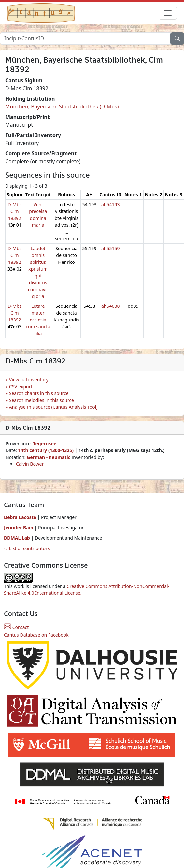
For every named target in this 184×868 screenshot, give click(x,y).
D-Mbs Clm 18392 (14, 211)
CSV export (21, 386)
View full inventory (29, 380)
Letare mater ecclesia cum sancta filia (38, 320)
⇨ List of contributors (27, 548)
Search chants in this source (39, 393)
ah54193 (111, 204)
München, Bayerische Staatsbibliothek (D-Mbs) (62, 107)
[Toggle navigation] (168, 13)
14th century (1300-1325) (46, 450)
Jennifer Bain (19, 527)
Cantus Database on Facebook (36, 635)
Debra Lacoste (20, 517)
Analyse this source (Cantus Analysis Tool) (53, 407)
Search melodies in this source (42, 400)
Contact (16, 627)
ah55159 (111, 248)
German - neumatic (49, 457)
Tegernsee (45, 443)
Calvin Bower (30, 464)
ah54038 (111, 306)
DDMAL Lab (17, 538)
